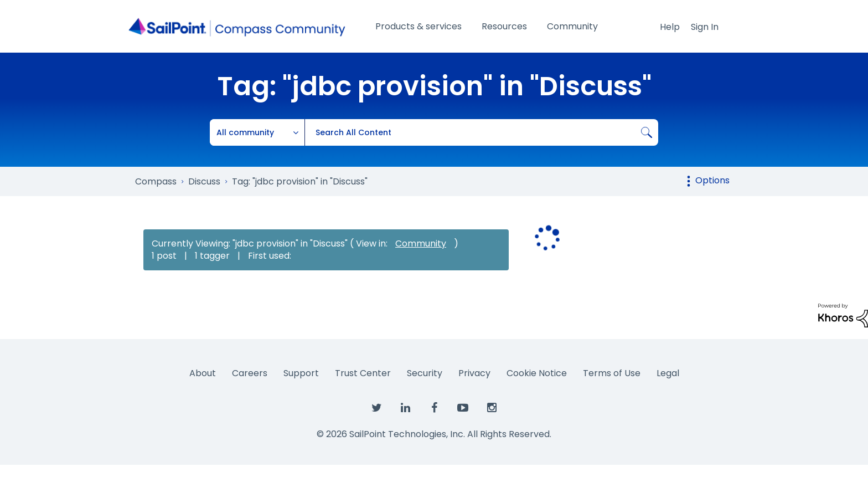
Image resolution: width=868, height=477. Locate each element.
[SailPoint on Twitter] (376, 408)
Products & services (418, 26)
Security (425, 373)
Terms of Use (612, 373)
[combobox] (481, 132)
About (203, 373)
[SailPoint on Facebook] (434, 408)
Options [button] (712, 180)
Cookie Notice (537, 373)
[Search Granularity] (257, 132)
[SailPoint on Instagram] (492, 408)
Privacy (474, 373)
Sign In (705, 27)
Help (670, 27)
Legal (668, 373)
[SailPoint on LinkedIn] (405, 408)
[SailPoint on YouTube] (463, 408)
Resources (504, 26)
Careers (250, 373)
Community (572, 26)
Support (301, 373)
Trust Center (363, 373)
